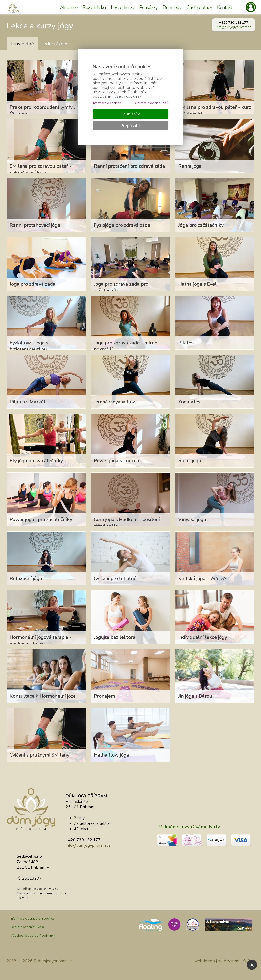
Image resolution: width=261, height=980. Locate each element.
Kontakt (225, 7)
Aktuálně (69, 7)
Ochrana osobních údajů (27, 927)
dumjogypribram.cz (55, 961)
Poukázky (148, 7)
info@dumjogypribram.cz (234, 27)
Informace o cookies (107, 103)
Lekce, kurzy (123, 7)
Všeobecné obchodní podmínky (33, 936)
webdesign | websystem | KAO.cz (224, 961)
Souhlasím (130, 114)
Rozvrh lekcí (94, 7)
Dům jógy (172, 7)
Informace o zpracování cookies (33, 919)
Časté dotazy (199, 7)
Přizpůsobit (130, 126)
